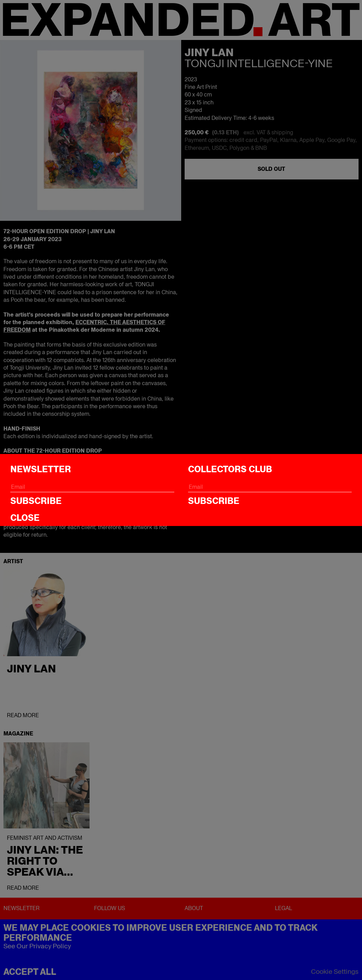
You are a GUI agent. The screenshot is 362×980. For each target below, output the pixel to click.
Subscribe (36, 501)
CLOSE (25, 518)
